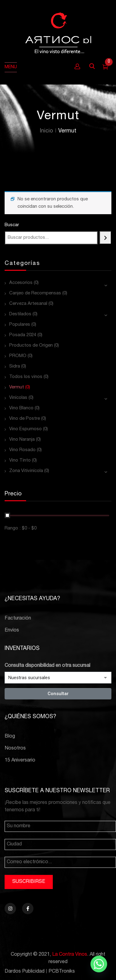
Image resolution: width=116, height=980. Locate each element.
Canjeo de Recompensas (35, 293)
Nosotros (15, 749)
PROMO (18, 356)
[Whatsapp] (99, 964)
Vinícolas (18, 398)
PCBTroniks (62, 972)
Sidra (15, 366)
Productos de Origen (31, 346)
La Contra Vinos (70, 955)
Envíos (12, 631)
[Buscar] (105, 238)
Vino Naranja (22, 440)
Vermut (17, 387)
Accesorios (21, 283)
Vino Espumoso (25, 429)
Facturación (18, 619)
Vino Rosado (22, 450)
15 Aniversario (20, 761)
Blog (10, 737)
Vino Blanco (21, 408)
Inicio (46, 131)
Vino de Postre (25, 419)
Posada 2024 (23, 335)
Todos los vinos (26, 377)
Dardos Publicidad (25, 972)
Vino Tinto (20, 460)
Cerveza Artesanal (28, 304)
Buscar (12, 225)
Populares (20, 325)
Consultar (58, 694)
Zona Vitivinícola (26, 471)
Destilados (20, 314)
